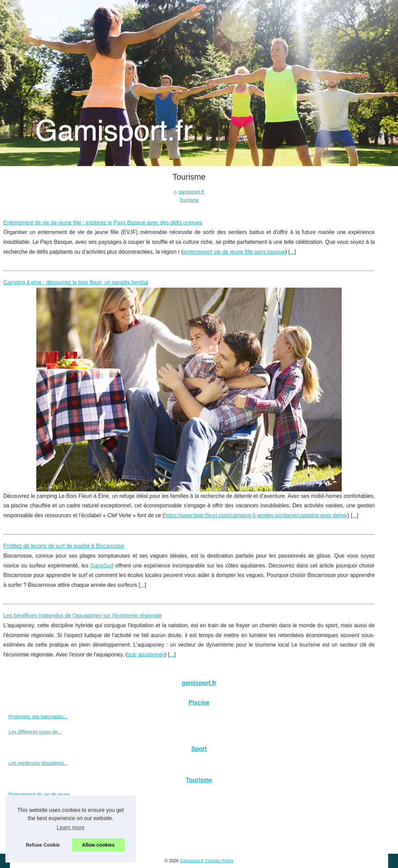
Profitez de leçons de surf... (38, 824)
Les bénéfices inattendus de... (41, 839)
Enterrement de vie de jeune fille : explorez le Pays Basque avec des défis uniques (103, 223)
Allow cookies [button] (98, 845)
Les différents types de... (35, 732)
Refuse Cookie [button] (43, 845)
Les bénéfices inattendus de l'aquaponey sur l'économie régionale (83, 616)
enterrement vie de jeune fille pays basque (234, 252)
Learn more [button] (71, 827)
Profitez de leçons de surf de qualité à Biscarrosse (64, 546)
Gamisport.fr (192, 861)
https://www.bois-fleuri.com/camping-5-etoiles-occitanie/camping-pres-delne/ (256, 515)
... (292, 252)
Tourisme (189, 200)
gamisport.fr (191, 192)
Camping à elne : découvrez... (41, 809)
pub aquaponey (146, 655)
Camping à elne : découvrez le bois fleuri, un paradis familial (76, 282)
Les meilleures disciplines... (38, 763)
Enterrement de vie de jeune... (41, 794)
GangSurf (102, 566)
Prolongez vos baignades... (38, 717)
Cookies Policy (219, 861)
